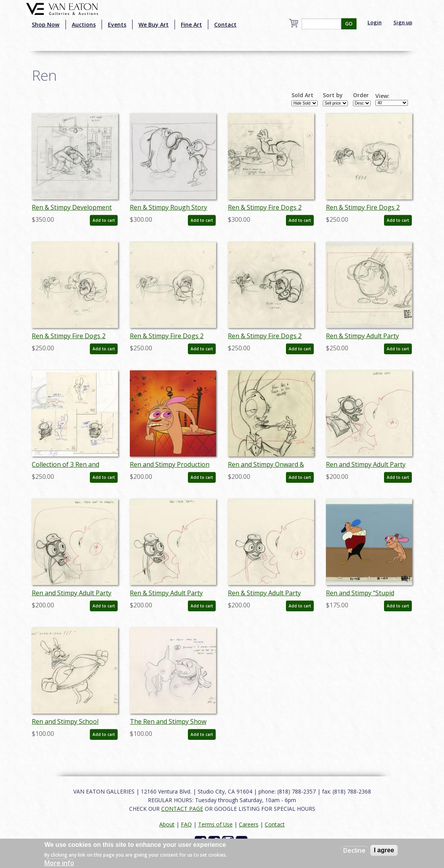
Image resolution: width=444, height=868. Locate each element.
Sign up (403, 22)
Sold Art (302, 95)
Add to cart (104, 220)
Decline (354, 850)
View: (382, 96)
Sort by (333, 95)
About (167, 824)
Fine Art (191, 24)
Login (375, 22)
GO (349, 24)
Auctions (84, 24)
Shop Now (46, 24)
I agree (384, 850)
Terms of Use (215, 824)
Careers (249, 824)
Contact (225, 24)
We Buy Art (154, 24)
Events (117, 24)
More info (59, 863)
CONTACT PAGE (182, 809)
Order (361, 95)
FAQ (186, 824)
